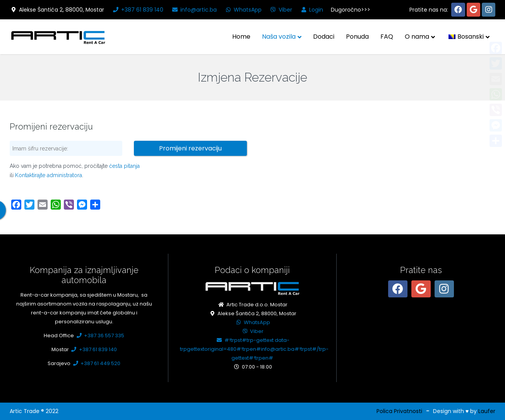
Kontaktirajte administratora (49, 175)
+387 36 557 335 (100, 335)
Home (241, 37)
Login (312, 10)
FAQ (387, 37)
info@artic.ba (194, 10)
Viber (281, 10)
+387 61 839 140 (138, 10)
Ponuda (357, 37)
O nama (417, 37)
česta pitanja (124, 166)
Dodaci (324, 37)
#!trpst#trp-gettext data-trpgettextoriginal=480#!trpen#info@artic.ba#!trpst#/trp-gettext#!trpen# (254, 349)
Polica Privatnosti (399, 411)
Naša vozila (279, 37)
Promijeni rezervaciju (190, 148)
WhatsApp (243, 10)
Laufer (487, 411)
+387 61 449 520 (96, 363)
